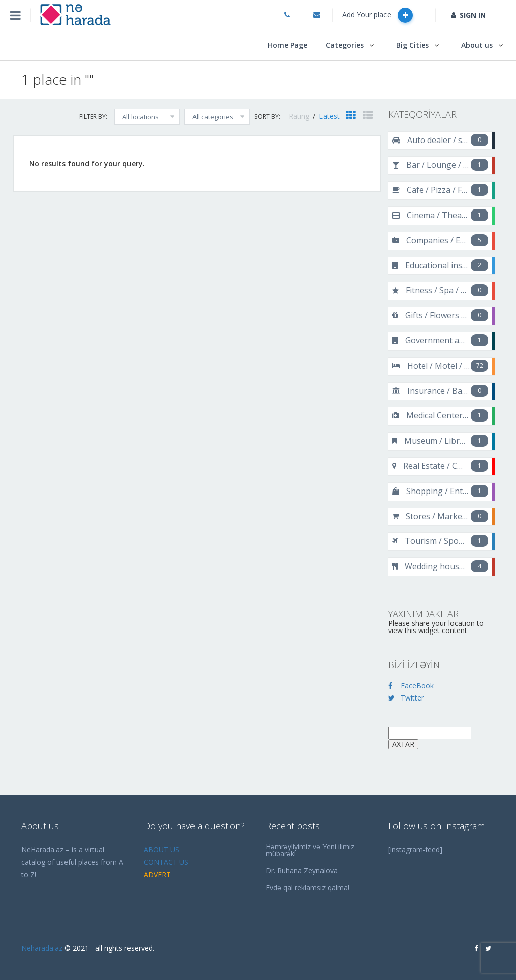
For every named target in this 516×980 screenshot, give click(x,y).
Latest (329, 116)
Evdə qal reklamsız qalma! (307, 888)
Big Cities (412, 45)
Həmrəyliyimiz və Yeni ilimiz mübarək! (310, 850)
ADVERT (157, 874)
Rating (300, 116)
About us (477, 45)
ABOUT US (162, 849)
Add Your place (377, 15)
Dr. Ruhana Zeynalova (302, 870)
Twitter (406, 698)
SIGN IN (468, 15)
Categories (345, 45)
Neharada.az (42, 948)
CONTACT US (166, 862)
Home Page (287, 45)
